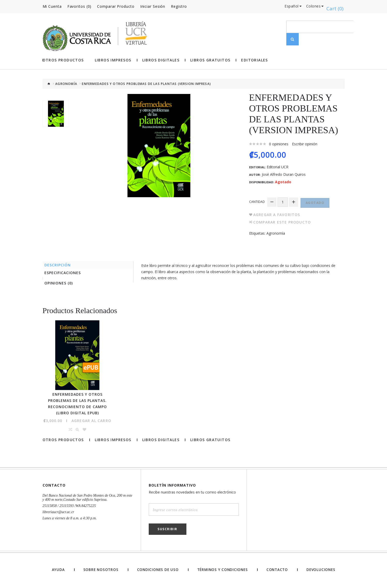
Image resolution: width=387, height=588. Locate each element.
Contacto (277, 571)
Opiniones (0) (61, 284)
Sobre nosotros (99, 571)
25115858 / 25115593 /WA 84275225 (69, 507)
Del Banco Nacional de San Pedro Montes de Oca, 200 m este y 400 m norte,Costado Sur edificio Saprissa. (88, 499)
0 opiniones (279, 143)
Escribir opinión (305, 143)
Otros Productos (63, 59)
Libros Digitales (161, 59)
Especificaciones (65, 272)
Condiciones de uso (157, 571)
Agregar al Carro (91, 422)
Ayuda (57, 571)
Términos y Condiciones (222, 571)
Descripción (60, 263)
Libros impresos (113, 59)
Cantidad (257, 200)
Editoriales (254, 59)
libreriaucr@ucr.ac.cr (58, 513)
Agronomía (66, 83)
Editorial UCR (278, 166)
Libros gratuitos (210, 59)
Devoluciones (321, 571)
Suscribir (167, 530)
